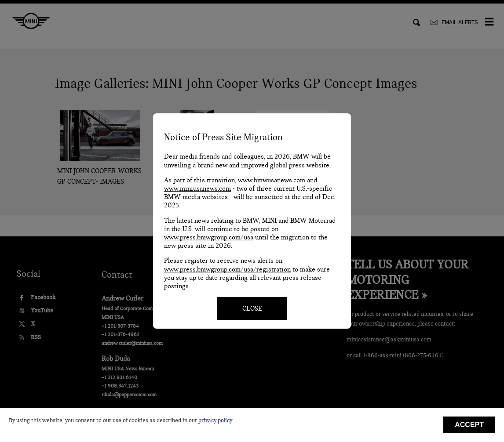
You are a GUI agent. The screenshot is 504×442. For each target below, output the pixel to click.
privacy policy (215, 420)
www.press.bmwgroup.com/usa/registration (227, 269)
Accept (469, 425)
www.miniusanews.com (197, 188)
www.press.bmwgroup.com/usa (209, 237)
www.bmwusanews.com (272, 180)
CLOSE (252, 308)
